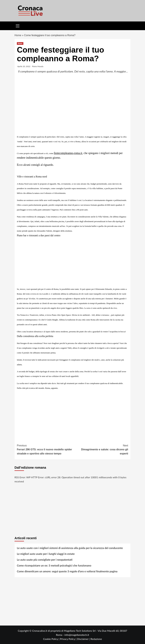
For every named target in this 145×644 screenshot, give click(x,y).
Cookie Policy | (52, 639)
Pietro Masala (38, 66)
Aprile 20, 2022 (24, 66)
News (20, 43)
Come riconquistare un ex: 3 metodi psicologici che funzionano (54, 565)
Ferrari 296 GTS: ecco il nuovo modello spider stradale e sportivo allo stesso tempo (45, 449)
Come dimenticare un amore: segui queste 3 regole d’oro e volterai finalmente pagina (67, 571)
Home (18, 35)
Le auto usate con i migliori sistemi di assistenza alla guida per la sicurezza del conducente (70, 548)
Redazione (96, 639)
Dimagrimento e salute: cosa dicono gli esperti (100, 449)
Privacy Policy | (68, 639)
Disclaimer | (84, 639)
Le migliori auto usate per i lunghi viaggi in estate (46, 554)
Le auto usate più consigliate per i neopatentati (45, 560)
